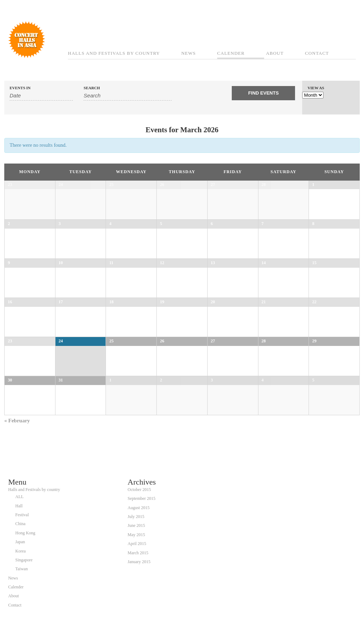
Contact (317, 53)
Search (92, 88)
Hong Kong (25, 533)
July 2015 (136, 517)
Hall (19, 506)
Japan (20, 542)
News (189, 53)
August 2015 (139, 508)
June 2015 (136, 525)
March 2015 (138, 553)
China (20, 524)
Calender (231, 53)
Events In (20, 88)
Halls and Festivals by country (114, 53)
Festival (22, 515)
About (275, 53)
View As (316, 88)
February (17, 421)
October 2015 (139, 490)
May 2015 (136, 535)
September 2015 (141, 498)
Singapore (24, 560)
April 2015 (137, 544)
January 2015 (139, 562)
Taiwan (22, 569)
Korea (20, 551)
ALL (19, 497)
